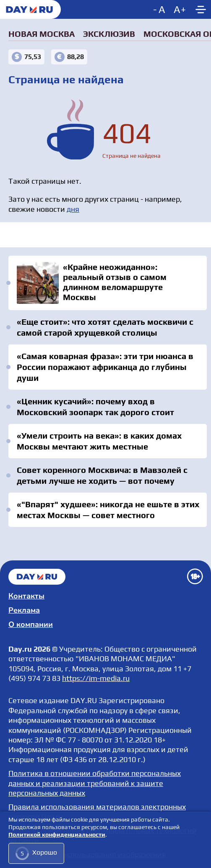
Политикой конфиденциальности (57, 835)
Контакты (26, 596)
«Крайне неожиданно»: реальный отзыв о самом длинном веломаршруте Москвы (108, 283)
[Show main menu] (201, 9)
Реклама (24, 610)
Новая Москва (42, 34)
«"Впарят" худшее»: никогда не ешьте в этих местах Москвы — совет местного (108, 510)
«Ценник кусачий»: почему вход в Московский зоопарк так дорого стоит (95, 407)
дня (73, 209)
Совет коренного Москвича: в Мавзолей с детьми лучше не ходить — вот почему (102, 475)
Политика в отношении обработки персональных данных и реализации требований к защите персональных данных (95, 783)
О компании (31, 624)
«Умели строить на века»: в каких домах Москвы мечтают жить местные (99, 441)
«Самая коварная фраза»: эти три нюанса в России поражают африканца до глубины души (105, 367)
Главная (37, 577)
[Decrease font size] (160, 9)
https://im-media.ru (96, 678)
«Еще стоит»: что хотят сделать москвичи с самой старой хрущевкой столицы (105, 327)
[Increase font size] (180, 9)
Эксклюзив (109, 34)
